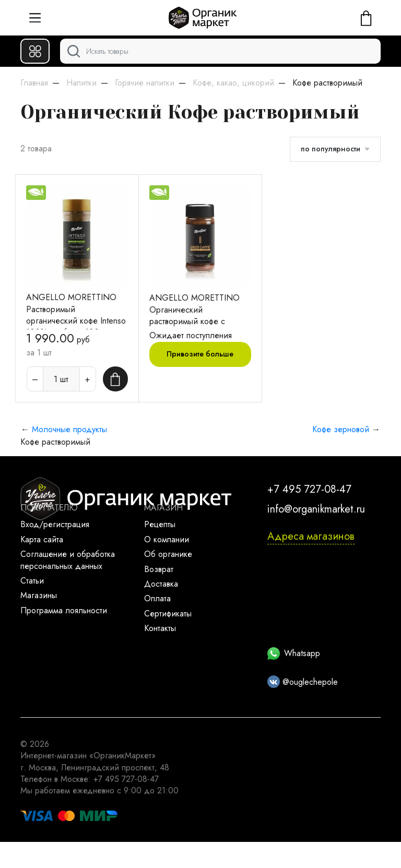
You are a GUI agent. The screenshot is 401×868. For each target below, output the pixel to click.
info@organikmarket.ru (316, 509)
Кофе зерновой (341, 429)
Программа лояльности (64, 610)
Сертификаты (168, 614)
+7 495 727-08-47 (309, 489)
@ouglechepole (303, 682)
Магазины (39, 595)
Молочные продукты (69, 429)
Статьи (32, 581)
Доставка (161, 584)
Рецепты (160, 524)
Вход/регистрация (55, 524)
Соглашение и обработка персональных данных (68, 560)
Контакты (160, 628)
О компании (167, 539)
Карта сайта (42, 539)
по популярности (331, 149)
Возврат (159, 569)
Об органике (168, 554)
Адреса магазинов (311, 536)
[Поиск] (220, 51)
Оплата (157, 598)
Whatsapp (294, 653)
